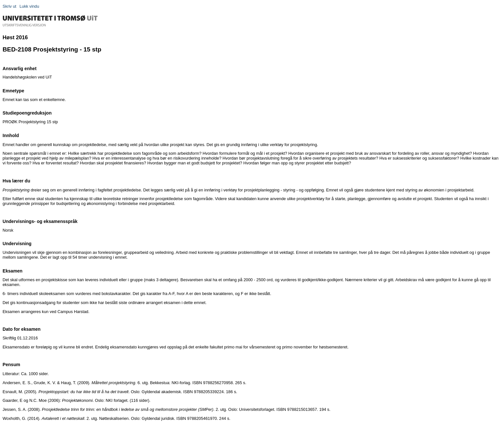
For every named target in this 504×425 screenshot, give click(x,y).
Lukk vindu (29, 6)
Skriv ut (9, 6)
